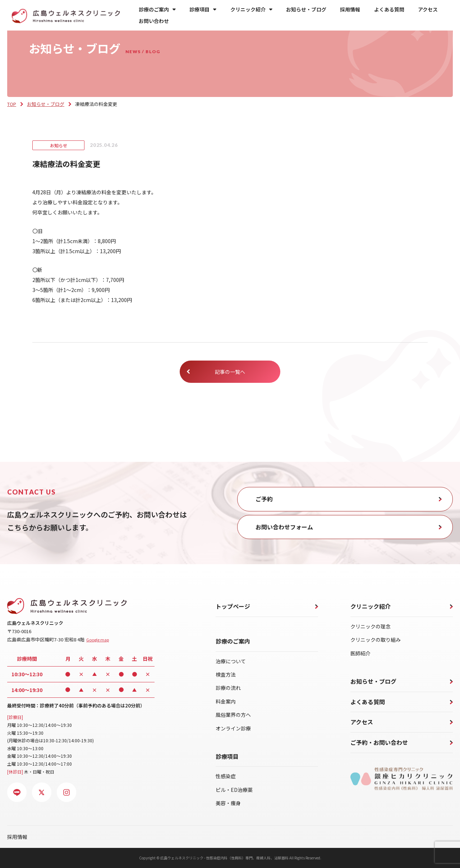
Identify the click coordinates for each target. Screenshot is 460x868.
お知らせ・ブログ (306, 9)
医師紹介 (360, 653)
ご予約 (264, 499)
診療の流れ (228, 688)
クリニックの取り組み (376, 640)
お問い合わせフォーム (284, 527)
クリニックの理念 (371, 626)
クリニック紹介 (251, 9)
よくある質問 (389, 9)
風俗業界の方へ (233, 715)
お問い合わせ (154, 21)
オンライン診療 (233, 728)
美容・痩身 (228, 803)
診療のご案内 (157, 9)
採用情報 (350, 9)
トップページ (233, 606)
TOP (12, 104)
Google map (98, 640)
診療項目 (203, 9)
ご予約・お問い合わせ (379, 742)
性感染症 (226, 776)
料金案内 (226, 701)
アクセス (428, 9)
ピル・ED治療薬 (234, 790)
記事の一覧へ (230, 372)
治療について (231, 661)
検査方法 (226, 674)
